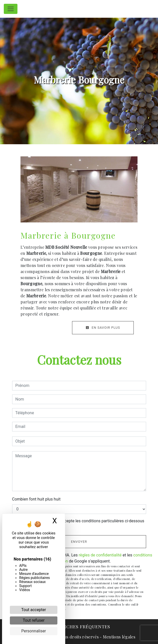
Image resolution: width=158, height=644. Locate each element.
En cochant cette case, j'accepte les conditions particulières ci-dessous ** (81, 524)
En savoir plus (103, 328)
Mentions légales (119, 637)
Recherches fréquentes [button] (79, 626)
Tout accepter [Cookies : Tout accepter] (34, 610)
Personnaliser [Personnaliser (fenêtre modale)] (34, 631)
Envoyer (79, 542)
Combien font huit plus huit (36, 499)
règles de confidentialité (100, 555)
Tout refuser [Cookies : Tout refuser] (34, 620)
